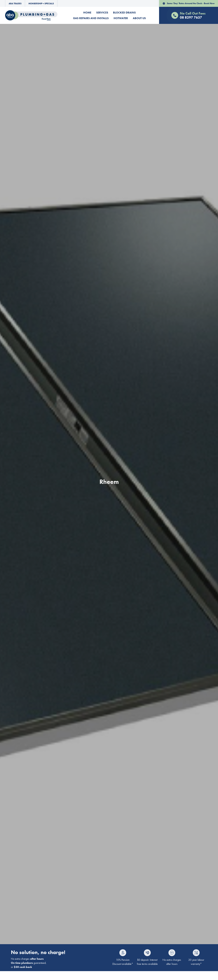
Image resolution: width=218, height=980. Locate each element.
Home (87, 13)
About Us (139, 18)
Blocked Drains (124, 13)
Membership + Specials (41, 3)
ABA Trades (15, 3)
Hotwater (121, 18)
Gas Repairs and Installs (91, 18)
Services (102, 13)
